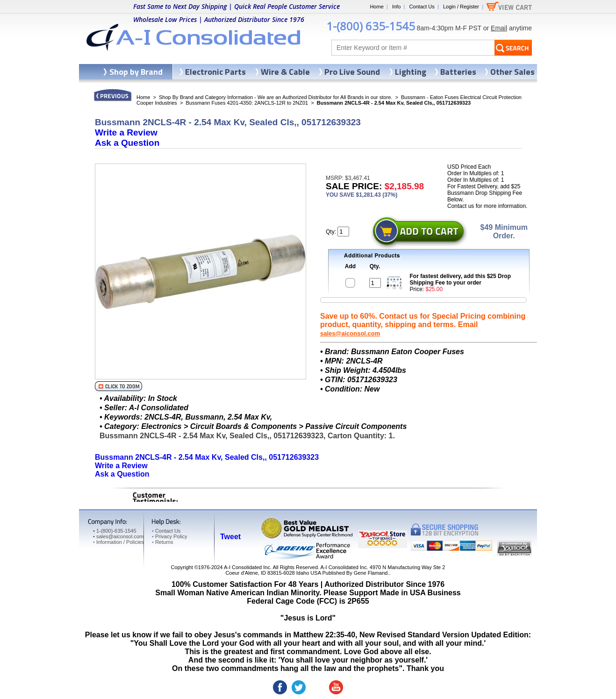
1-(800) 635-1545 (371, 26)
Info (396, 7)
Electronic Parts (215, 72)
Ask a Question (127, 143)
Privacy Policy (169, 536)
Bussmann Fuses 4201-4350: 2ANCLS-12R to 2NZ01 (247, 103)
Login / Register (461, 7)
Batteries (458, 72)
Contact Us (422, 7)
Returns (162, 542)
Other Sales (512, 72)
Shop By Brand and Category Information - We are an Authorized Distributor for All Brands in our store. (276, 97)
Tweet (230, 537)
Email (499, 28)
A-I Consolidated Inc (247, 567)
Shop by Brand (136, 72)
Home (376, 7)
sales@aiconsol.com (350, 333)
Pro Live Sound (352, 72)
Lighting (411, 72)
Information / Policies (118, 542)
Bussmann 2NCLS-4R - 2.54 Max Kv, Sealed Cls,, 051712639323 (207, 457)
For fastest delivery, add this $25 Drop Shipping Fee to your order (461, 279)
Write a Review (126, 132)
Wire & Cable (285, 72)
